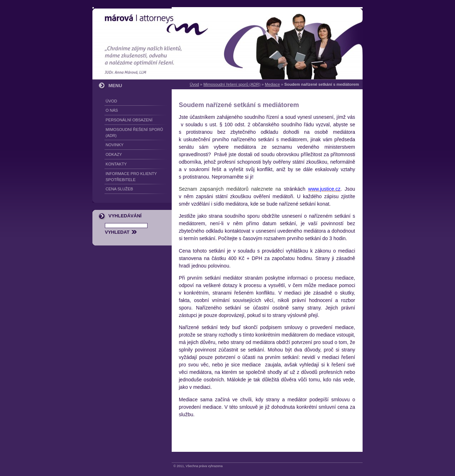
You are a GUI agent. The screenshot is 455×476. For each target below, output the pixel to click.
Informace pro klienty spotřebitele (131, 177)
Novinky (114, 145)
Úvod (194, 84)
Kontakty (116, 164)
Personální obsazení (129, 120)
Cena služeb (119, 189)
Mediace (272, 84)
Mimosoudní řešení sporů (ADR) (232, 84)
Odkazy (114, 154)
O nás (112, 110)
